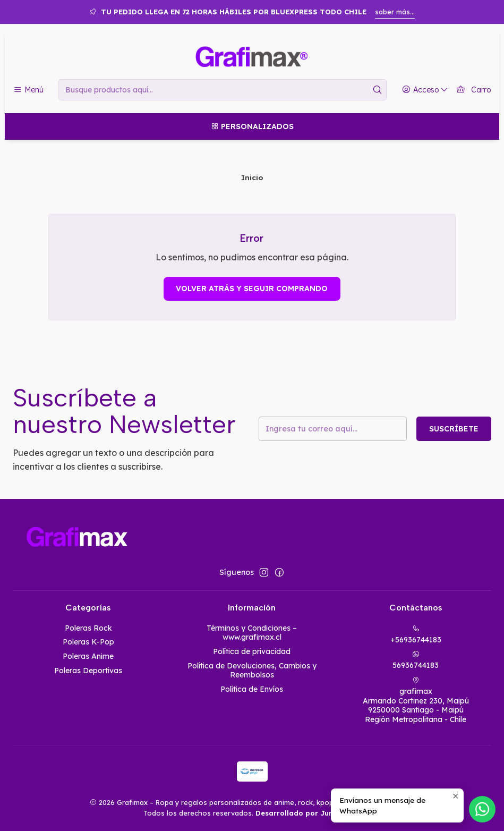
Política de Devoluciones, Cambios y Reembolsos (252, 671)
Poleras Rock (88, 628)
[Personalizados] (252, 126)
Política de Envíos (252, 689)
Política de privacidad (252, 651)
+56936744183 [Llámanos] (416, 635)
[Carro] (473, 90)
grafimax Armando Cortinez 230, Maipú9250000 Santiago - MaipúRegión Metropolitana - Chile (416, 700)
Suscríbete (454, 429)
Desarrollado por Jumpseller (307, 813)
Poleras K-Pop (88, 642)
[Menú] (28, 90)
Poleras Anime (88, 656)
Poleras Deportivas (88, 671)
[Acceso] (425, 90)
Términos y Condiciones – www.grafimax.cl (252, 633)
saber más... (395, 12)
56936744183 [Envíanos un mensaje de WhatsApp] (416, 660)
